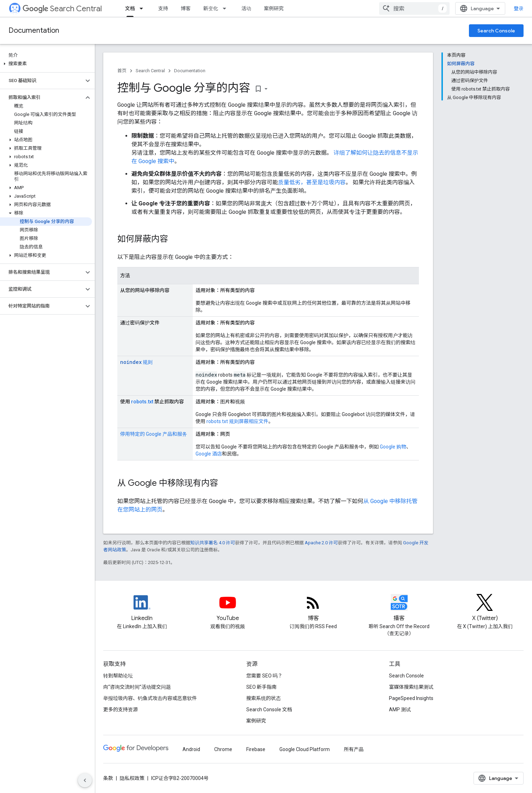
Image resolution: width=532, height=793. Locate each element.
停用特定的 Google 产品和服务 (154, 434)
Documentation (34, 30)
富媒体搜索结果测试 (411, 687)
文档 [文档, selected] (130, 8)
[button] (46, 64)
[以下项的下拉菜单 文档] (143, 8)
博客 (186, 8)
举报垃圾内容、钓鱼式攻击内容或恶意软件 (150, 698)
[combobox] (414, 8)
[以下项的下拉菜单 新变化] (227, 8)
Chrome (223, 749)
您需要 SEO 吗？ (264, 676)
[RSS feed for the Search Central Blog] (313, 608)
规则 (136, 362)
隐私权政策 (132, 778)
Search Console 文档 (269, 710)
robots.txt (142, 402)
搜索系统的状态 (264, 698)
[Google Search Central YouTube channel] (228, 608)
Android (191, 749)
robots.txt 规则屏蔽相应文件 (237, 421)
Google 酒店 (209, 454)
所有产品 (354, 749)
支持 (163, 8)
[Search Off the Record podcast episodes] (399, 608)
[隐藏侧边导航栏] (85, 780)
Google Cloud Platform (305, 749)
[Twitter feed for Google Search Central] (485, 608)
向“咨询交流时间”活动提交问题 (137, 687)
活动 (246, 8)
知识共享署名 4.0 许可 (213, 543)
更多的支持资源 (120, 710)
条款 (108, 778)
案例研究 (274, 8)
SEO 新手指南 (261, 687)
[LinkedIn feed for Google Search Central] (142, 608)
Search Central (62, 9)
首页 (122, 71)
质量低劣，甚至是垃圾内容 (312, 182)
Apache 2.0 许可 (321, 543)
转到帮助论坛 (118, 676)
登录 (519, 8)
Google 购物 (393, 447)
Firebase (256, 749)
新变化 (211, 8)
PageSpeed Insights (411, 698)
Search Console (496, 31)
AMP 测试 (400, 710)
